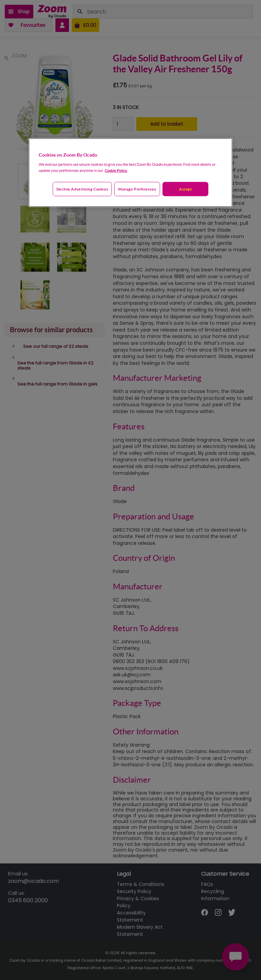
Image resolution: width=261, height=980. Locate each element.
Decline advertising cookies (82, 189)
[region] (130, 173)
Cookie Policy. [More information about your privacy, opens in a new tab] (116, 170)
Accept (185, 189)
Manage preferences (137, 189)
